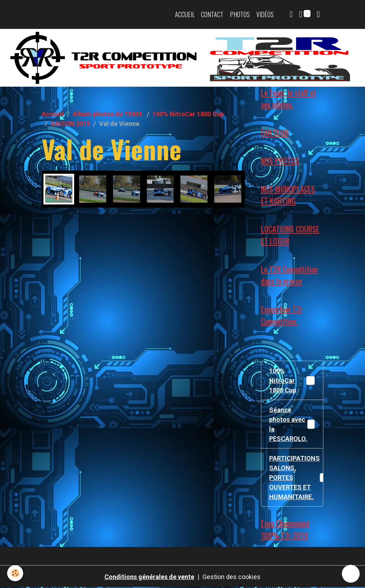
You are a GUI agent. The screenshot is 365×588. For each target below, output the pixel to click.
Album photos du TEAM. (108, 114)
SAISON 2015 (70, 124)
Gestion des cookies (232, 577)
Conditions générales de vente (149, 577)
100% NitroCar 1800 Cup (188, 114)
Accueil (185, 14)
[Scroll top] (351, 574)
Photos (240, 14)
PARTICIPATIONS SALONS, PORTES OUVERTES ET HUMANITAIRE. (296, 478)
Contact (212, 14)
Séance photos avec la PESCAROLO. (293, 424)
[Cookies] (15, 573)
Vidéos (265, 14)
